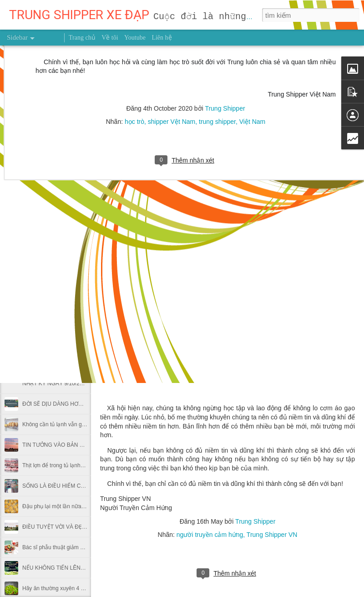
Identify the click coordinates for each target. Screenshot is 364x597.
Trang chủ (82, 38)
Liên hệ (162, 38)
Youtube (135, 38)
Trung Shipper (255, 521)
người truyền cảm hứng (210, 535)
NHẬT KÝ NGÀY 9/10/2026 (56, 383)
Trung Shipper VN (272, 535)
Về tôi (110, 38)
